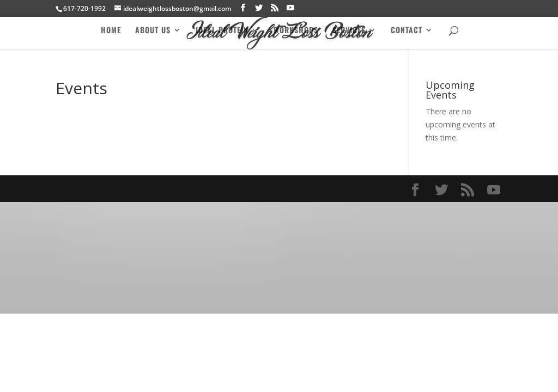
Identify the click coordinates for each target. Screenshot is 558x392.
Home (111, 31)
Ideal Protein (222, 31)
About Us (153, 31)
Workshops (296, 31)
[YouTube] (290, 8)
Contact (407, 31)
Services (349, 31)
